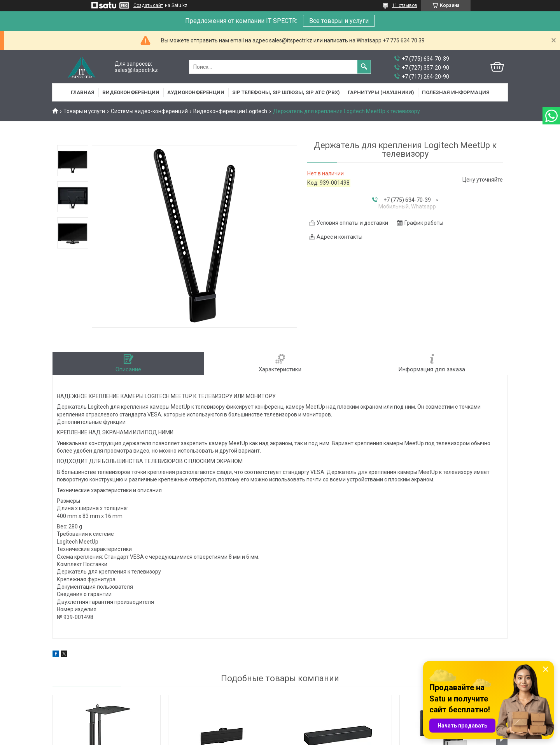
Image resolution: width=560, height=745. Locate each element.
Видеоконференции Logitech (230, 111)
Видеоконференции (131, 92)
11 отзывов (405, 5)
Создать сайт (148, 5)
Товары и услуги (84, 111)
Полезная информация (456, 92)
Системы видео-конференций (149, 111)
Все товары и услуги (339, 21)
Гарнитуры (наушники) (381, 92)
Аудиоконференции (196, 92)
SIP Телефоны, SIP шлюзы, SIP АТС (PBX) (286, 92)
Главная (83, 92)
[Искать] (364, 67)
